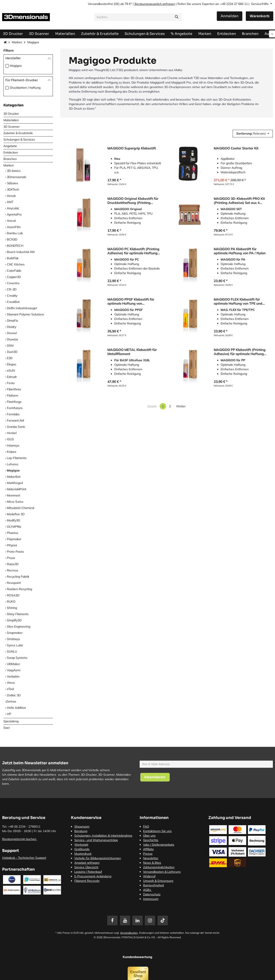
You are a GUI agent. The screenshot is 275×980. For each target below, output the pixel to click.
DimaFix (12, 321)
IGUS (10, 439)
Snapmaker (15, 633)
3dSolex (12, 183)
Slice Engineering (19, 626)
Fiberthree (14, 389)
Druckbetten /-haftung (25, 88)
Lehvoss (13, 464)
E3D (10, 358)
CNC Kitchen (16, 264)
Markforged (15, 483)
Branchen (10, 159)
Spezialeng (11, 721)
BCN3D (12, 239)
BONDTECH (15, 246)
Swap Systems (17, 658)
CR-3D (12, 289)
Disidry (11, 327)
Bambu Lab (15, 233)
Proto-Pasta (15, 552)
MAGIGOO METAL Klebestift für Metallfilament (132, 352)
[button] (253, 134)
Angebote (10, 146)
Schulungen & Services (19, 140)
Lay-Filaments (17, 458)
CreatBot (13, 302)
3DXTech (13, 189)
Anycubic (13, 208)
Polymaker (14, 539)
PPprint (12, 545)
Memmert (14, 495)
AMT (10, 202)
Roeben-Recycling (19, 589)
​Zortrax (11, 701)
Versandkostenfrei (100, 4)
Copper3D (14, 277)
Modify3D (13, 520)
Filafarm (12, 395)
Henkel (12, 433)
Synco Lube (15, 645)
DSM (10, 346)
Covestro (13, 283)
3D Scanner (11, 127)
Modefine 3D (16, 514)
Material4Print (17, 489)
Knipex (11, 452)
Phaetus (13, 533)
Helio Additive (16, 708)
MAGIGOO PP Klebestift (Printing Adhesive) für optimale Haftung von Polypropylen (240, 352)
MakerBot (14, 477)
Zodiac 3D (14, 695)
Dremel (12, 333)
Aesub (11, 196)
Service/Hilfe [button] (260, 4)
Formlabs (13, 414)
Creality (12, 296)
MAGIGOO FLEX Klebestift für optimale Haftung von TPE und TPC (238, 301)
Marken (17, 42)
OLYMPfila (14, 527)
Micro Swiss (15, 502)
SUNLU (12, 651)
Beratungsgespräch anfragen (155, 4)
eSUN (11, 371)
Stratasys (13, 639)
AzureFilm (14, 227)
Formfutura (15, 408)
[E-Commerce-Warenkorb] (260, 16)
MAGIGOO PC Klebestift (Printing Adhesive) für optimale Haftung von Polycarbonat (133, 251)
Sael (6, 728)
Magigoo (16, 66)
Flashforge (14, 402)
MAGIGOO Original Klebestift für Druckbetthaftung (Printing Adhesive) (133, 201)
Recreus (13, 570)
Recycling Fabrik (18, 577)
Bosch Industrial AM (21, 252)
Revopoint (14, 583)
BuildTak (13, 258)
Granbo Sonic (16, 427)
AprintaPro (14, 214)
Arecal (11, 221)
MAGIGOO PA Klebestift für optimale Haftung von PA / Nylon (240, 251)
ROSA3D (13, 595)
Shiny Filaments (18, 614)
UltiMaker (13, 664)
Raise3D (13, 564)
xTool (10, 689)
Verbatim (13, 676)
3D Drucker (11, 114)
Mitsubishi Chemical (21, 508)
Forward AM (15, 420)
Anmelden (230, 16)
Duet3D (12, 352)
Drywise (12, 339)
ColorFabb (14, 271)
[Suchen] (177, 17)
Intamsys (13, 445)
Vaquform (14, 670)
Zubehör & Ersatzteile (18, 133)
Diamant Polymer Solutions (25, 314)
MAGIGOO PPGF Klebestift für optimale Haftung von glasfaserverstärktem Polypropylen (131, 301)
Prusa (11, 558)
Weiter (181, 406)
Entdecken (11, 152)
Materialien (11, 120)
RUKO (11, 602)
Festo (11, 383)
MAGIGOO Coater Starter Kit (236, 148)
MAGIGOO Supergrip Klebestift (132, 148)
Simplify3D (14, 620)
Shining (12, 608)
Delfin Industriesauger (22, 308)
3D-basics (14, 171)
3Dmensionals (17, 177)
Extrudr (12, 377)
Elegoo (11, 364)
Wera (11, 683)
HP (9, 714)
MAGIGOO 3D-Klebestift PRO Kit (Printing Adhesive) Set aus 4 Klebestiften (239, 201)
